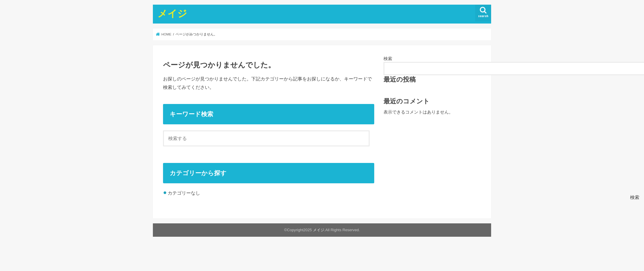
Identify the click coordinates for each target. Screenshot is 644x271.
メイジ (172, 13)
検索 (388, 59)
